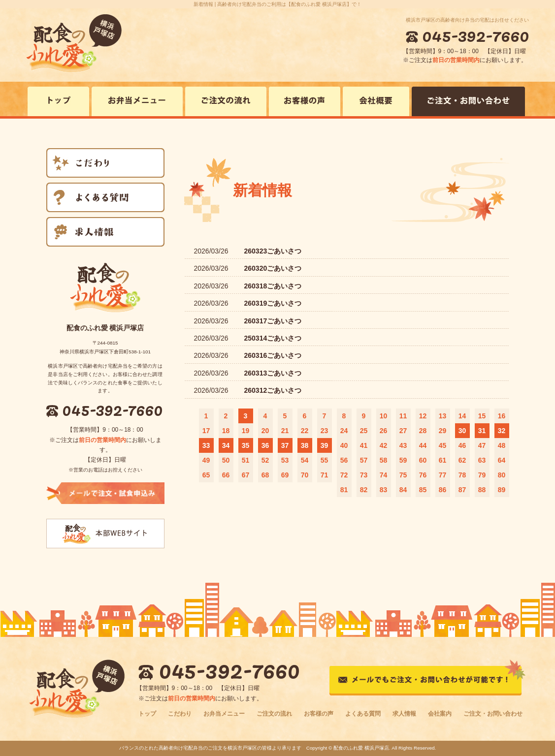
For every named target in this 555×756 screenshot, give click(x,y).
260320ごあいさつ (273, 268)
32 (502, 431)
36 (265, 445)
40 (344, 445)
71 (325, 475)
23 (325, 431)
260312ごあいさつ (273, 390)
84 (403, 490)
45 (443, 445)
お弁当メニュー (224, 714)
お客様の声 (319, 714)
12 (423, 416)
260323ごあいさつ (273, 251)
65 (206, 475)
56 (344, 460)
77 (443, 475)
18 (226, 431)
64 (502, 460)
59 (403, 460)
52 (265, 460)
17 (206, 431)
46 (462, 445)
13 (443, 416)
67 (246, 475)
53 (285, 460)
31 (482, 431)
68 (265, 475)
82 (364, 490)
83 (384, 490)
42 (384, 445)
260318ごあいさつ (273, 286)
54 (305, 460)
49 (206, 460)
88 (482, 490)
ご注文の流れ (274, 714)
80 (502, 475)
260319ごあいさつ (273, 303)
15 (482, 416)
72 (344, 475)
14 (462, 416)
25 (364, 431)
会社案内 (440, 714)
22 (305, 431)
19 (246, 431)
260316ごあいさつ (273, 355)
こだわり (180, 714)
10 (384, 416)
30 (462, 431)
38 (305, 445)
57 (364, 460)
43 (403, 445)
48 (502, 445)
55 (325, 460)
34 (226, 445)
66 (226, 475)
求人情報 (404, 714)
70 (305, 475)
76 (423, 475)
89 (502, 490)
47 (482, 445)
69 (285, 475)
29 (443, 431)
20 (265, 431)
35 (246, 445)
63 (482, 460)
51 (246, 460)
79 (482, 475)
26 (384, 431)
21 (285, 431)
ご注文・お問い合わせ (493, 714)
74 (384, 475)
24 (344, 431)
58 (384, 460)
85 (423, 490)
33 (206, 445)
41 (364, 445)
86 (443, 490)
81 (344, 490)
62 (462, 460)
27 (403, 431)
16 (502, 416)
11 (403, 416)
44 (423, 445)
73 (364, 475)
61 (443, 460)
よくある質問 (363, 714)
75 (403, 475)
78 (462, 475)
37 (285, 445)
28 (423, 431)
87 (462, 490)
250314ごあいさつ (273, 338)
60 (423, 460)
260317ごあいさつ (273, 321)
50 (226, 460)
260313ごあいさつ (273, 373)
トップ (147, 714)
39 (325, 445)
